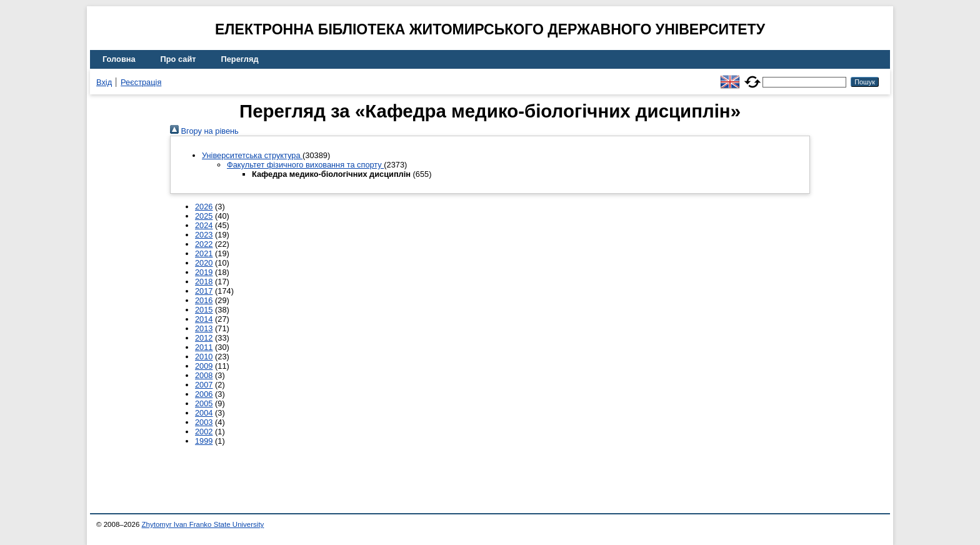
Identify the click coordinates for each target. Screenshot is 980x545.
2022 (204, 244)
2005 (204, 403)
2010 (204, 357)
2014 (204, 319)
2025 (204, 216)
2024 (204, 225)
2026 (204, 207)
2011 (204, 347)
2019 (204, 272)
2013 (204, 328)
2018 (204, 282)
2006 (204, 394)
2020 (204, 263)
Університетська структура (252, 155)
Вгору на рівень (204, 131)
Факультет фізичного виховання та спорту (305, 165)
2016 (204, 300)
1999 (204, 441)
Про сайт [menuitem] (178, 59)
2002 (204, 432)
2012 (204, 338)
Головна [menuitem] (119, 59)
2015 (204, 310)
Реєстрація (141, 82)
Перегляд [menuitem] (240, 59)
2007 (204, 385)
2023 (204, 235)
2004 (204, 413)
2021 (204, 253)
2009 (204, 366)
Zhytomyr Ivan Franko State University (203, 524)
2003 (204, 422)
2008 (204, 375)
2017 (204, 291)
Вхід (104, 82)
